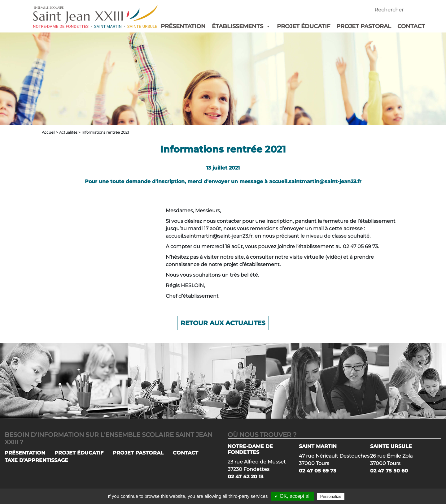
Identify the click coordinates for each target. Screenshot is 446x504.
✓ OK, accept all (293, 496)
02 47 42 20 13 (245, 477)
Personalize (331, 496)
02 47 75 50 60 (389, 471)
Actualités (68, 132)
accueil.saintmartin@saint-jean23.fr (209, 236)
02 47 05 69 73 (317, 471)
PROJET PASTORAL (364, 26)
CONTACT (411, 26)
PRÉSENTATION (183, 26)
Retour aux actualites (223, 323)
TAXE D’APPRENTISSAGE (36, 460)
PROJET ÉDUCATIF (304, 26)
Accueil (48, 132)
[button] (267, 26)
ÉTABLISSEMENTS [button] (241, 26)
